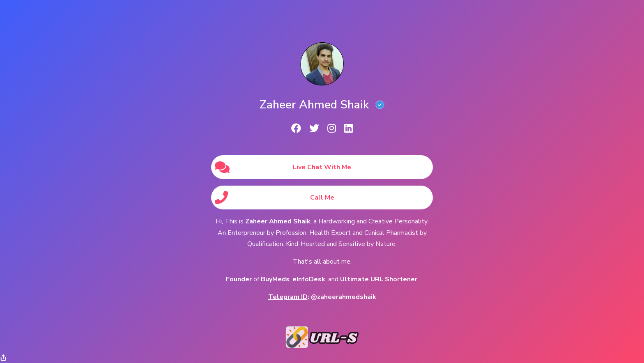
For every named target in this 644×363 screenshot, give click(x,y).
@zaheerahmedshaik (344, 297)
